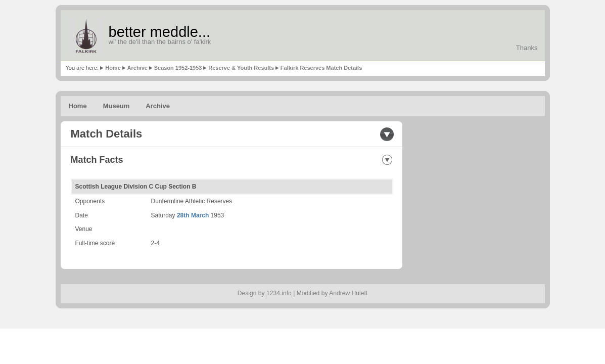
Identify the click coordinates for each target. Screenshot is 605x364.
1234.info (279, 293)
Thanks (527, 48)
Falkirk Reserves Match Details (321, 68)
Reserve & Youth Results (241, 68)
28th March (193, 215)
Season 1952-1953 (178, 68)
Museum (117, 106)
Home (113, 68)
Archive (137, 68)
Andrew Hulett (348, 293)
